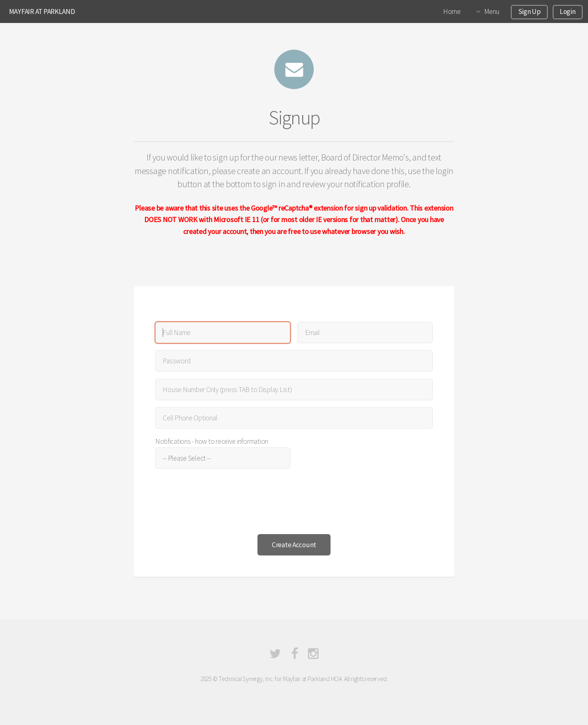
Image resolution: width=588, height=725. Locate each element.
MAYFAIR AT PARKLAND (42, 11)
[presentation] (218, 504)
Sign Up (529, 11)
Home (452, 11)
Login (568, 11)
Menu (492, 11)
